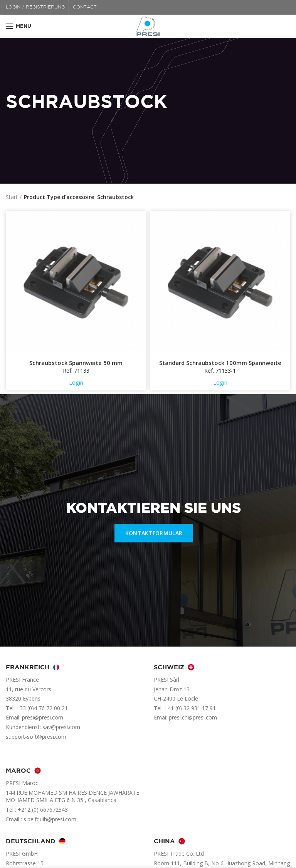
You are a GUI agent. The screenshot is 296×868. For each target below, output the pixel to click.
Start (12, 197)
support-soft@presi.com (36, 737)
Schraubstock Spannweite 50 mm (76, 363)
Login (76, 382)
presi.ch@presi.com (193, 717)
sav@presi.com (61, 727)
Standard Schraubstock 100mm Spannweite (220, 363)
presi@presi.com (43, 717)
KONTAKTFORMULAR (154, 533)
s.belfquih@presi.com (50, 819)
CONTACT (85, 7)
